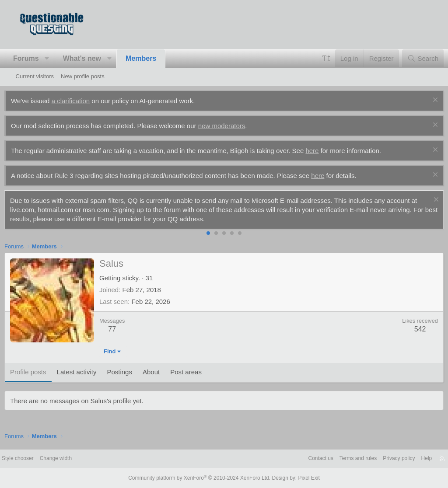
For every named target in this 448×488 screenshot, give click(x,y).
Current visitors (35, 76)
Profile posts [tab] (40, 372)
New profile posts (83, 76)
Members (152, 58)
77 (123, 329)
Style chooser (37, 458)
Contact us (294, 458)
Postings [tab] (131, 372)
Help (408, 458)
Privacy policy (378, 458)
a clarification (82, 101)
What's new (93, 58)
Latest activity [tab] (88, 372)
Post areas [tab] (197, 372)
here (323, 151)
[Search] (411, 58)
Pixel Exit (302, 478)
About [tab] (163, 372)
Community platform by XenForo (201, 478)
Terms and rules (334, 458)
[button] (58, 59)
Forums (37, 58)
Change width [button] (78, 458)
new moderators (233, 126)
